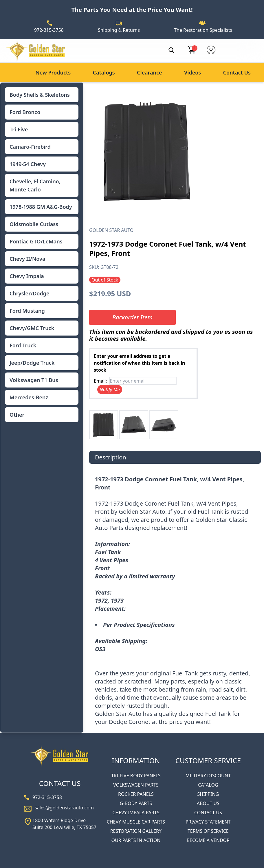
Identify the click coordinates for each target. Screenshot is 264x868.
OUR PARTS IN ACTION (136, 840)
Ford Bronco (25, 112)
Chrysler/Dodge (29, 293)
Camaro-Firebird (30, 147)
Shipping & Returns (119, 30)
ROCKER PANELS (136, 794)
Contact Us (237, 72)
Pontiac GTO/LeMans (36, 241)
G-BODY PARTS (136, 803)
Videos (192, 72)
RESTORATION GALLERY (136, 831)
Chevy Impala (27, 276)
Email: (100, 381)
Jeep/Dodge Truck (32, 363)
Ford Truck (23, 345)
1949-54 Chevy (28, 164)
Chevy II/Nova (27, 259)
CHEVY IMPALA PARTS (136, 813)
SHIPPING (208, 794)
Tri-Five (19, 129)
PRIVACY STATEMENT (208, 822)
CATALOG (208, 785)
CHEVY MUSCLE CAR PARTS (136, 822)
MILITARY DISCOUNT (208, 776)
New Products (53, 72)
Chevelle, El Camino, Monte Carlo (35, 185)
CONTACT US (208, 813)
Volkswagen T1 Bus (34, 380)
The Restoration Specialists (203, 30)
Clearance (150, 72)
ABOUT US (208, 803)
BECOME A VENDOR (208, 840)
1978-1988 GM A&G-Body (41, 207)
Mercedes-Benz (29, 397)
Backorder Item (132, 317)
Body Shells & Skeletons (40, 95)
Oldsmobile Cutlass (34, 224)
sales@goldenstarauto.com (64, 808)
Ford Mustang (27, 311)
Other (17, 415)
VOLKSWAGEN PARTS (136, 785)
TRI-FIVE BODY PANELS (136, 776)
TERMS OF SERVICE (208, 831)
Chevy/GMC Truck (32, 328)
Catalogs (104, 72)
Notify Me (110, 390)
